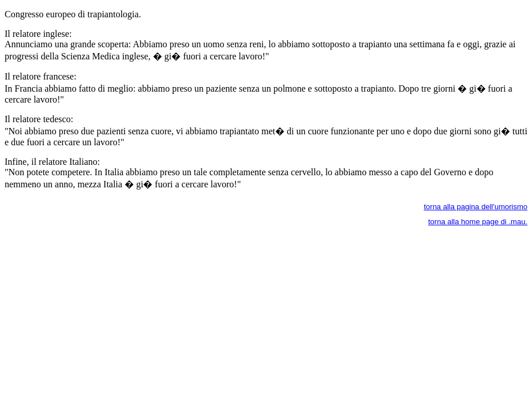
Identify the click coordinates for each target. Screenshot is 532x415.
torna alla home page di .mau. (478, 222)
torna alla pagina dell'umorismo (475, 207)
